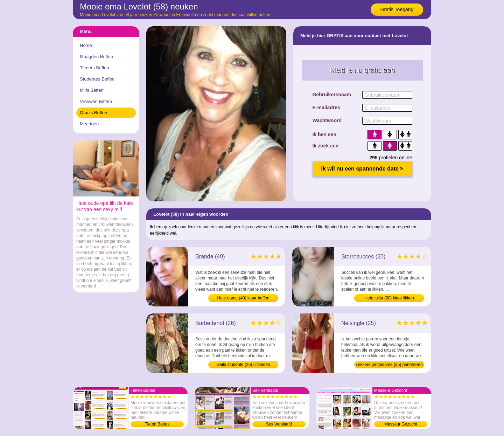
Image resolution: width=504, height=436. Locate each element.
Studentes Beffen (97, 79)
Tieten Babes (157, 424)
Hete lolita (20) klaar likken (389, 298)
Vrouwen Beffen (96, 101)
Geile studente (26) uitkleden (243, 365)
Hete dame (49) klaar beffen (243, 298)
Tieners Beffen (94, 68)
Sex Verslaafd (279, 424)
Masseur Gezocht (401, 424)
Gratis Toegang (397, 9)
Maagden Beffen (96, 57)
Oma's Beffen (93, 113)
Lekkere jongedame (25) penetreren (389, 365)
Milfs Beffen (92, 90)
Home (86, 45)
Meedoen (89, 124)
